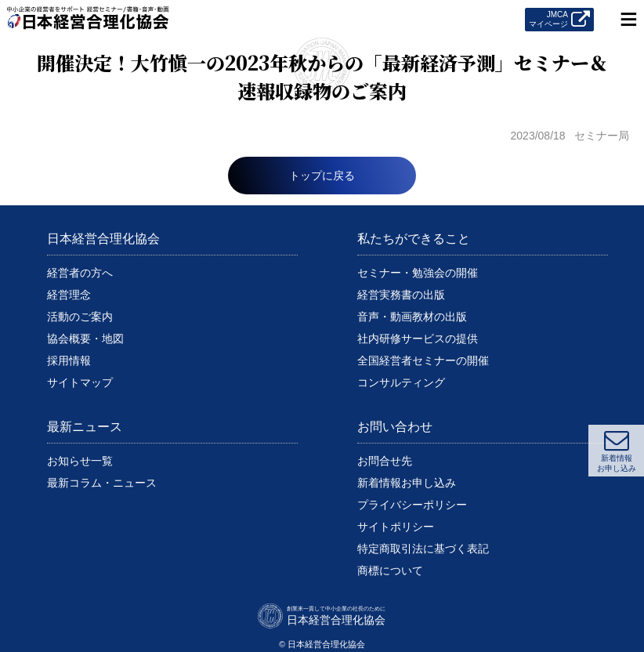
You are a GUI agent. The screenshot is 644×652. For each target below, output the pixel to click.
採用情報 (69, 360)
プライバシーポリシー (412, 505)
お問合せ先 (385, 461)
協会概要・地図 (85, 339)
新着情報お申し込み (407, 483)
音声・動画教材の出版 (412, 317)
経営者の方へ (80, 273)
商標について (390, 570)
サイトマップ (80, 382)
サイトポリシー (396, 527)
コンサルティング (401, 382)
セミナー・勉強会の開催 (418, 273)
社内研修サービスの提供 (418, 339)
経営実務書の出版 (401, 295)
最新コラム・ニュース (102, 483)
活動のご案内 (80, 317)
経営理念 (69, 295)
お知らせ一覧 (80, 461)
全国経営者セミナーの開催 (423, 360)
